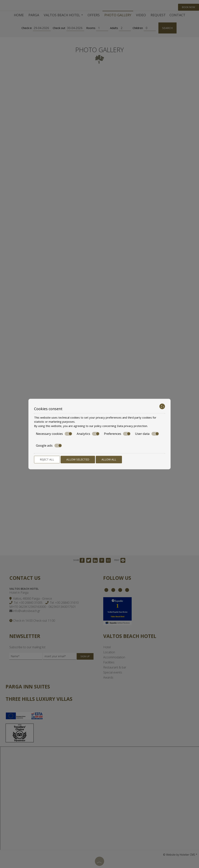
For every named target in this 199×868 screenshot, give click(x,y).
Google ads (49, 446)
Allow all (109, 459)
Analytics (88, 434)
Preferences (117, 434)
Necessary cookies (54, 434)
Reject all (47, 459)
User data (147, 434)
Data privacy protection (132, 426)
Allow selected (78, 459)
